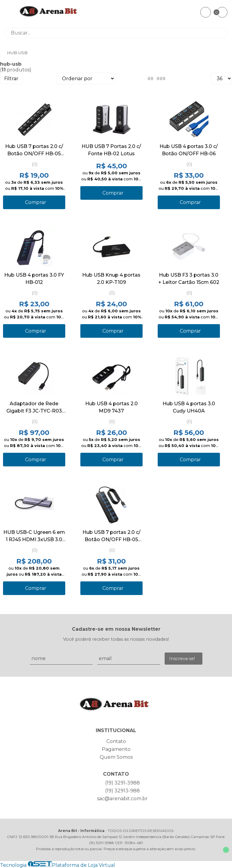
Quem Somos (116, 757)
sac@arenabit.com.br (122, 799)
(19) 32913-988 (122, 791)
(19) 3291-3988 (122, 783)
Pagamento (116, 749)
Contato (116, 741)
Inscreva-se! (182, 659)
